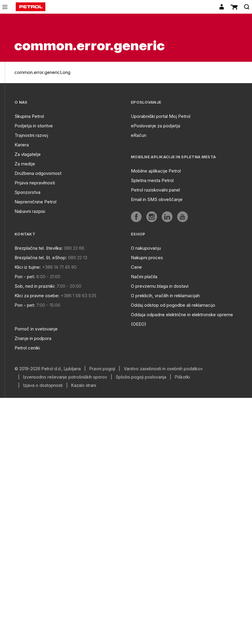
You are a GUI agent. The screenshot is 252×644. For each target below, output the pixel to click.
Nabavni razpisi (30, 211)
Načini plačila (144, 277)
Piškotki (182, 377)
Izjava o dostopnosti (43, 385)
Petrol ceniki (27, 348)
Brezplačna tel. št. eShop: (41, 258)
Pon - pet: (25, 277)
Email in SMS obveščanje (157, 199)
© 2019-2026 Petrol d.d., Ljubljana (48, 369)
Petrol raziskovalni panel (155, 190)
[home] (31, 7)
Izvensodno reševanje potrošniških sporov (65, 377)
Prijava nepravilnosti (35, 183)
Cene (136, 267)
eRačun (139, 135)
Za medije (25, 164)
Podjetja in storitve (34, 126)
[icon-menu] (5, 7)
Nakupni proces (147, 258)
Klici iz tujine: (28, 267)
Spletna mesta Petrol (152, 180)
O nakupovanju (146, 248)
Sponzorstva (27, 192)
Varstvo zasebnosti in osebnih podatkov (163, 369)
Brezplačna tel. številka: (39, 248)
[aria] (136, 217)
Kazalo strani (84, 385)
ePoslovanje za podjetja (156, 126)
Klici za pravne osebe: (37, 296)
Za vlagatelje (28, 154)
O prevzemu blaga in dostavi (160, 286)
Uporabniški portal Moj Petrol (161, 116)
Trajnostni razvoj (31, 135)
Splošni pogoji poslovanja (141, 377)
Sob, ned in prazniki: (35, 286)
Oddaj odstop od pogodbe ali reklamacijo (173, 305)
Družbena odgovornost (38, 173)
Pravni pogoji (102, 369)
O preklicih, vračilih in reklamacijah (165, 296)
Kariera (22, 145)
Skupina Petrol (29, 116)
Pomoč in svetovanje (36, 329)
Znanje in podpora (33, 338)
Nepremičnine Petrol (35, 202)
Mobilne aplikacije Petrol (156, 171)
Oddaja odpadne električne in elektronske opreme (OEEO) (182, 319)
